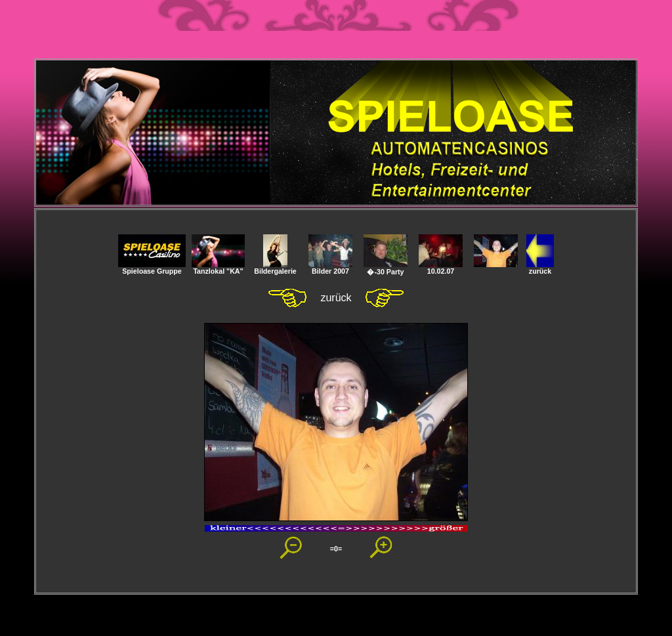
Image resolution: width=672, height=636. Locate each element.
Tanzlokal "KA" (218, 268)
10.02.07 (441, 268)
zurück (540, 268)
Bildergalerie (275, 268)
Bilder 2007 (330, 268)
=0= (336, 549)
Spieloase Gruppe (152, 268)
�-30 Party (386, 268)
